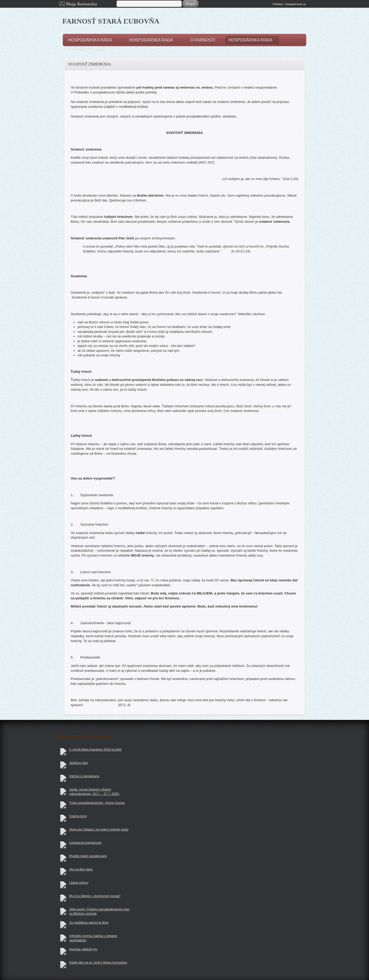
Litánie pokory (79, 883)
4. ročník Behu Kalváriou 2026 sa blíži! (95, 750)
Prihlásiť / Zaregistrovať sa (289, 4)
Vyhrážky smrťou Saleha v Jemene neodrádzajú (93, 938)
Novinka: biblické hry (83, 949)
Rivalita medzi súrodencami (88, 856)
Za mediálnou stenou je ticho (89, 923)
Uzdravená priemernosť (85, 843)
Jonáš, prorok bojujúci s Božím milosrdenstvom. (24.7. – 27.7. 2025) (94, 792)
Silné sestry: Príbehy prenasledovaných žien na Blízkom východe (99, 912)
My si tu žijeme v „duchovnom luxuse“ (95, 896)
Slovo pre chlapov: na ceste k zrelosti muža (99, 829)
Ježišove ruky (79, 763)
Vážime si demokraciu (84, 776)
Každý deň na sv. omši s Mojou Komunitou (98, 963)
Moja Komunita (87, 4)
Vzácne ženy (78, 816)
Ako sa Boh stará (81, 869)
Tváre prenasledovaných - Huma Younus (97, 803)
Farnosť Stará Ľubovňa (111, 21)
